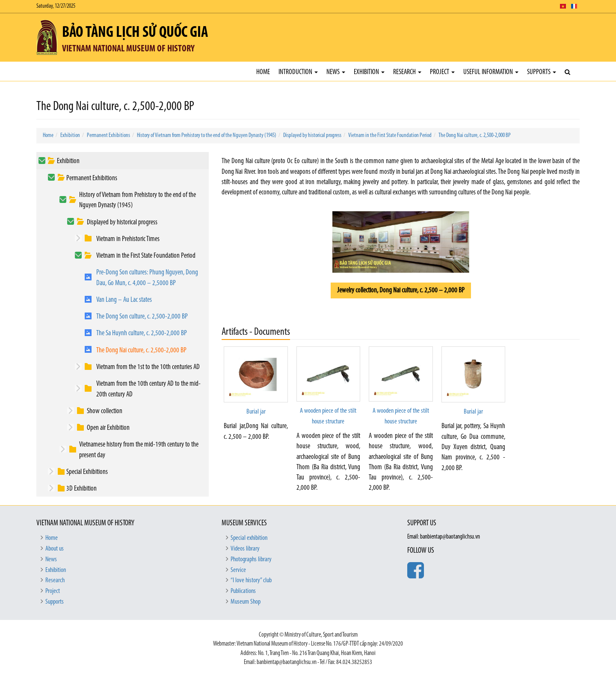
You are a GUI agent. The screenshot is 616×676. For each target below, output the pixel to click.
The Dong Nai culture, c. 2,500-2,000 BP (475, 135)
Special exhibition (249, 538)
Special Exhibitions (87, 472)
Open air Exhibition (108, 428)
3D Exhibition (81, 489)
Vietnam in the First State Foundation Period (390, 135)
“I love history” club (251, 581)
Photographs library (251, 560)
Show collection (105, 411)
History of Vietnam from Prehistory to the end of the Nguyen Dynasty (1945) (207, 135)
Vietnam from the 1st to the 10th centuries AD (148, 367)
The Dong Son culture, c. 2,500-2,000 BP (142, 317)
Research (407, 72)
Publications (243, 591)
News (336, 72)
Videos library (245, 549)
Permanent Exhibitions (108, 135)
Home (263, 72)
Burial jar (256, 412)
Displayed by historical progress (312, 135)
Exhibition (369, 72)
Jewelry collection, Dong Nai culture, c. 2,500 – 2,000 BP (401, 290)
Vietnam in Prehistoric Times (128, 239)
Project (442, 72)
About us (55, 549)
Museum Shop (246, 602)
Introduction (298, 72)
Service (238, 570)
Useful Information (491, 72)
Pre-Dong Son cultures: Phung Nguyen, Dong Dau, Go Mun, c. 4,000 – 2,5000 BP (147, 278)
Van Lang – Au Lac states (124, 300)
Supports (542, 72)
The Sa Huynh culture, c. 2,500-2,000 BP (142, 333)
